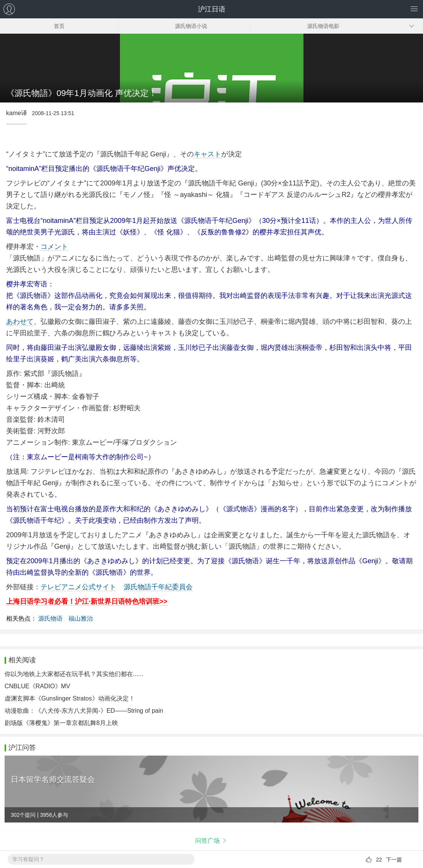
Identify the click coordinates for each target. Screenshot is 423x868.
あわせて (20, 322)
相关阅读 (22, 660)
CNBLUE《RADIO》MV (37, 686)
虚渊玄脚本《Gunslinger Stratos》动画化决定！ (70, 698)
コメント (54, 247)
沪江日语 (212, 9)
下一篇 (394, 860)
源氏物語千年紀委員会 (158, 587)
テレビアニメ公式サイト (78, 587)
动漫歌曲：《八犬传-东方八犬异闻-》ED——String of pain (84, 711)
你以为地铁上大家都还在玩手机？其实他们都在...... (74, 674)
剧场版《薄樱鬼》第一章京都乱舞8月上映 (61, 723)
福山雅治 (81, 618)
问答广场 (207, 841)
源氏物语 (50, 618)
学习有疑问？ (28, 859)
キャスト (207, 154)
